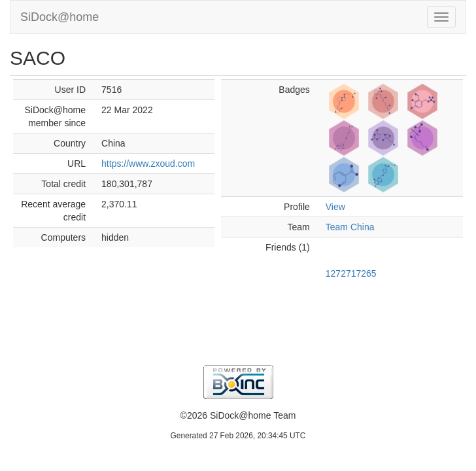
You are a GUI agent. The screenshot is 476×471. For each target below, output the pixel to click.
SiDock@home (59, 17)
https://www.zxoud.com (148, 164)
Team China (350, 227)
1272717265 (351, 273)
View (335, 207)
